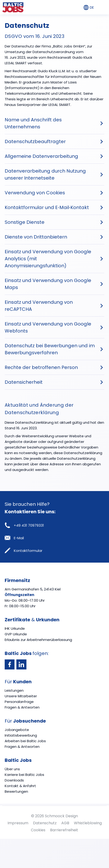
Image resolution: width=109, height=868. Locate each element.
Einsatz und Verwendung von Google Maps (48, 284)
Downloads (14, 780)
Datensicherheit (24, 382)
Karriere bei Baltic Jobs (24, 775)
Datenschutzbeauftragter (35, 141)
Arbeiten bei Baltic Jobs (25, 741)
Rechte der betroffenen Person (41, 367)
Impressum (18, 823)
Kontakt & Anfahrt (20, 786)
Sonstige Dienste (25, 222)
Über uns (12, 769)
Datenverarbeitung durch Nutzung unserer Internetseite (45, 174)
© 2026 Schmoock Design (54, 816)
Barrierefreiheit (64, 830)
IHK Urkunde (15, 628)
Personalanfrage (19, 702)
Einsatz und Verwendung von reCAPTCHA (39, 306)
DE (89, 7)
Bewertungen (16, 791)
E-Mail (14, 538)
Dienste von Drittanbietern (36, 237)
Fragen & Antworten (22, 707)
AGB (65, 823)
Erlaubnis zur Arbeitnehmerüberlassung (38, 640)
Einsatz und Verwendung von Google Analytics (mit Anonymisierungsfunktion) (48, 259)
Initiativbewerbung (21, 735)
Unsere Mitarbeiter (21, 696)
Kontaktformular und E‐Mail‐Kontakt (47, 207)
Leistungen (14, 690)
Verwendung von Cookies (35, 193)
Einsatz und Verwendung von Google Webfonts (48, 327)
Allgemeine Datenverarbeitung (41, 156)
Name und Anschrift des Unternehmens (33, 123)
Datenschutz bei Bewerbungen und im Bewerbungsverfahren (50, 349)
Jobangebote (17, 730)
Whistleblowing (88, 823)
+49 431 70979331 (24, 525)
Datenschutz (45, 823)
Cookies (38, 830)
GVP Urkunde (16, 634)
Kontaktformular (24, 550)
